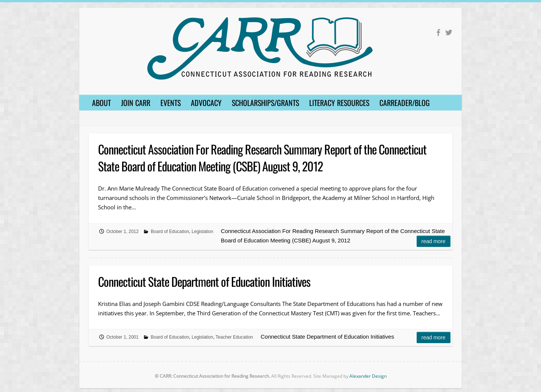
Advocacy (206, 103)
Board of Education (170, 232)
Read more (434, 241)
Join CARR (136, 103)
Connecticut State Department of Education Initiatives (204, 281)
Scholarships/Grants (265, 103)
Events (171, 103)
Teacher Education (234, 337)
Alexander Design (368, 376)
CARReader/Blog (405, 103)
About (101, 103)
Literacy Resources (339, 103)
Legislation (202, 232)
